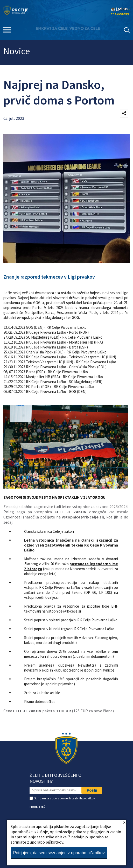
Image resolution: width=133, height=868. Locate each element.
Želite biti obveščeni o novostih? (55, 778)
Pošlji (92, 790)
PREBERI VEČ (37, 807)
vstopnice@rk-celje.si (82, 517)
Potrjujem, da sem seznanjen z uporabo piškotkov (59, 853)
